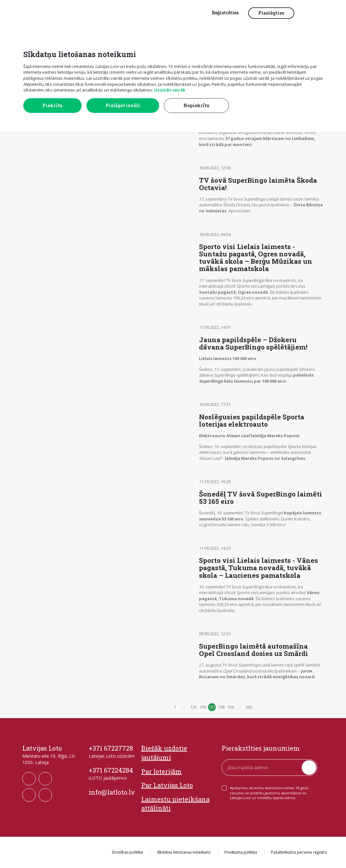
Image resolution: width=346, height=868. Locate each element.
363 (249, 707)
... (184, 707)
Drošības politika (127, 852)
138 (221, 707)
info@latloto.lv (112, 792)
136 (203, 707)
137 (212, 707)
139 (230, 707)
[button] (313, 13)
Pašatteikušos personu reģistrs (299, 852)
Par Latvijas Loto (167, 785)
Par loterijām (162, 771)
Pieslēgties (271, 13)
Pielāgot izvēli (123, 105)
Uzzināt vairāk (170, 90)
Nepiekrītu (196, 105)
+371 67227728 (111, 748)
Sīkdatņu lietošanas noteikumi (184, 852)
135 (193, 707)
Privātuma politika (241, 852)
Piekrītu (52, 105)
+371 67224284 (111, 770)
